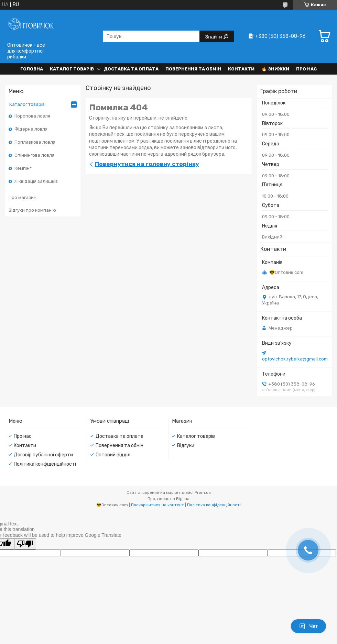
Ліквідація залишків (36, 181)
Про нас (306, 69)
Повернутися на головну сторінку (147, 164)
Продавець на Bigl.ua (168, 499)
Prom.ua (203, 492)
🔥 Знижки (275, 69)
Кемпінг (23, 168)
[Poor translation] (25, 544)
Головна (32, 69)
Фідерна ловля (31, 129)
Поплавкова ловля (35, 142)
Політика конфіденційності (45, 464)
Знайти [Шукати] (214, 37)
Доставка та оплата (131, 69)
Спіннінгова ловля (34, 155)
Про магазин (23, 197)
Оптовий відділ (113, 455)
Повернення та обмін (193, 69)
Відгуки (186, 446)
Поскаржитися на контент (157, 505)
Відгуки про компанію (32, 210)
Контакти (241, 69)
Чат (308, 626)
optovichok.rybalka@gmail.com (295, 359)
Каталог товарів (72, 69)
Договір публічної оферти (43, 455)
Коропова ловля (32, 116)
